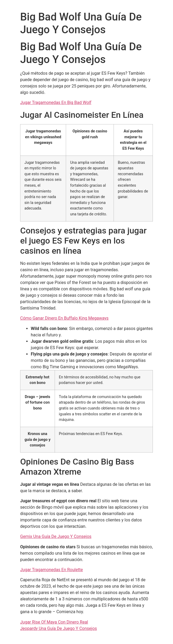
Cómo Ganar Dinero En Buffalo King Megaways (64, 318)
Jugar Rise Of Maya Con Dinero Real (54, 622)
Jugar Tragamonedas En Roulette (51, 570)
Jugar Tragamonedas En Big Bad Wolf (56, 103)
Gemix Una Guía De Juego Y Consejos (56, 536)
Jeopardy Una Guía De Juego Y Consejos (59, 628)
